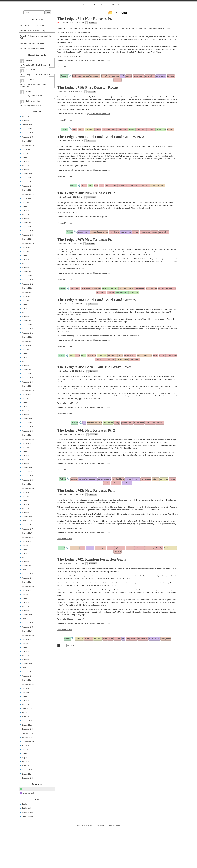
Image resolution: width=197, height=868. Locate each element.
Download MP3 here (65, 107)
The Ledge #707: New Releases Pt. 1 (33, 89)
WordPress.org (27, 857)
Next (73, 686)
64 (68, 686)
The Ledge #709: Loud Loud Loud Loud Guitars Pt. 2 (36, 77)
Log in (24, 844)
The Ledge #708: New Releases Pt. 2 (33, 84)
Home (82, 45)
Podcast (26, 829)
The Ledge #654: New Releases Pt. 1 (36, 105)
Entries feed (26, 848)
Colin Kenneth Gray (33, 141)
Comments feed (28, 852)
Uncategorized (28, 833)
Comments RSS (103, 866)
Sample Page (98, 45)
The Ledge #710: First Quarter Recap (33, 71)
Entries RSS (92, 866)
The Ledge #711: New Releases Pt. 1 (33, 66)
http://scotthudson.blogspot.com (98, 101)
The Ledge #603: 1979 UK (32, 136)
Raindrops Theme (114, 866)
